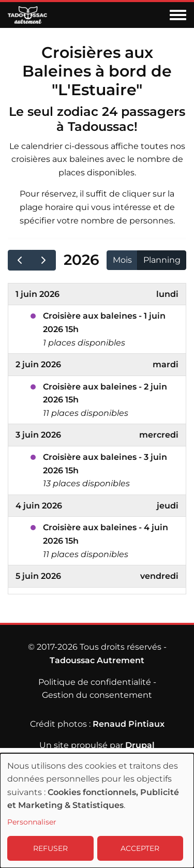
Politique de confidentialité (95, 682)
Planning (162, 260)
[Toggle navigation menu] (178, 16)
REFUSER (50, 848)
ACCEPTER (140, 848)
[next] (44, 260)
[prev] (20, 260)
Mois (122, 260)
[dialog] (97, 811)
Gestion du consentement (97, 695)
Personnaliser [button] (32, 822)
